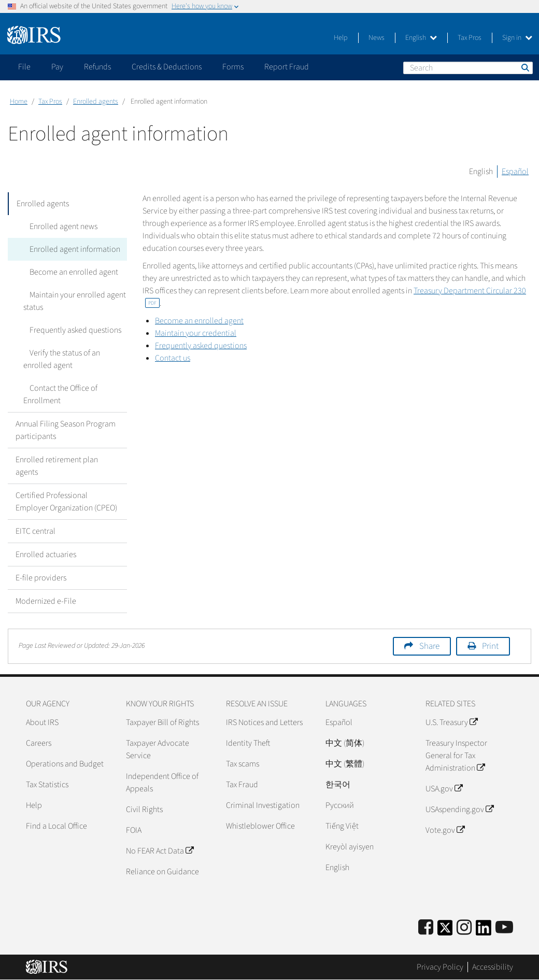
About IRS (42, 722)
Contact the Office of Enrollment (57, 394)
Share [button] (429, 646)
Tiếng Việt (342, 826)
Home (19, 102)
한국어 (338, 785)
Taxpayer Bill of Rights (162, 722)
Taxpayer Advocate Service (158, 749)
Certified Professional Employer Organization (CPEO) (66, 502)
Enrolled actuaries (46, 555)
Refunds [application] (97, 67)
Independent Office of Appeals (162, 783)
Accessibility (493, 967)
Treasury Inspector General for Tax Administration (456, 756)
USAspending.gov (459, 809)
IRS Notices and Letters (264, 722)
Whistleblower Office (260, 826)
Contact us (173, 358)
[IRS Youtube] (504, 928)
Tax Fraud (242, 785)
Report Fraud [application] (287, 67)
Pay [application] (57, 67)
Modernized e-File (46, 601)
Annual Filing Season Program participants (66, 430)
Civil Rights (144, 809)
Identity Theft (248, 743)
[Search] (468, 68)
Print (490, 646)
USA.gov (444, 789)
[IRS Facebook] (426, 928)
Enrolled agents (96, 102)
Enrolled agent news (57, 226)
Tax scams (243, 764)
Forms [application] (233, 67)
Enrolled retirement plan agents (57, 466)
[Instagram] (464, 928)
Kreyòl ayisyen (350, 847)
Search (524, 67)
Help (341, 38)
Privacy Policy (440, 967)
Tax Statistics (47, 785)
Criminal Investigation (263, 805)
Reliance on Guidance (162, 872)
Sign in (517, 38)
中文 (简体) (345, 743)
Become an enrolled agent (68, 272)
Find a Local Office (56, 826)
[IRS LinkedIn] (484, 931)
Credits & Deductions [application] (167, 67)
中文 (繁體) (345, 764)
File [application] (24, 67)
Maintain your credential (196, 333)
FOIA (134, 830)
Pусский (340, 805)
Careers (39, 743)
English (421, 38)
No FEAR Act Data (160, 851)
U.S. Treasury (451, 722)
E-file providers (41, 578)
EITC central (36, 531)
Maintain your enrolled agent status (72, 301)
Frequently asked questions (69, 330)
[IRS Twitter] (445, 931)
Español (515, 172)
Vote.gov (445, 830)
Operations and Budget (65, 764)
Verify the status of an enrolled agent (74, 359)
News (377, 38)
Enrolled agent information (69, 249)
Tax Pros (470, 38)
